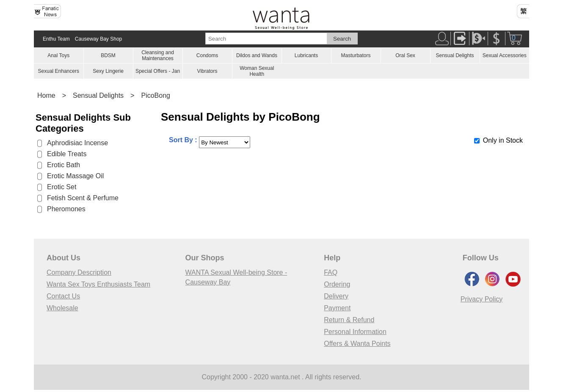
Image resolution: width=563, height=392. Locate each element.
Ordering (337, 284)
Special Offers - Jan (158, 71)
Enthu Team (56, 39)
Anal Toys (58, 55)
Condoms (207, 55)
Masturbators (356, 55)
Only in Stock (503, 140)
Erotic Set (62, 187)
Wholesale (62, 308)
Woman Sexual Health (257, 71)
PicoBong (156, 95)
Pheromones (66, 209)
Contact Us (63, 296)
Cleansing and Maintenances (158, 55)
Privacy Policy (482, 299)
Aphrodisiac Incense (77, 143)
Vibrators (207, 71)
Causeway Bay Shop (98, 39)
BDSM (108, 55)
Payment (337, 308)
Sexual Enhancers (59, 71)
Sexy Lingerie (108, 71)
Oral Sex (405, 55)
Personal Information (355, 332)
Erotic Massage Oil (75, 176)
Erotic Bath (63, 165)
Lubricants (306, 55)
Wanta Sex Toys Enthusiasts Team (98, 284)
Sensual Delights (455, 55)
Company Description (79, 272)
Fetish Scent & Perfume (83, 198)
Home (46, 95)
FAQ (331, 272)
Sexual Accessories (505, 55)
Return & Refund (349, 320)
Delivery (336, 296)
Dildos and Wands (257, 55)
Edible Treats (67, 154)
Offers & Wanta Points (357, 344)
